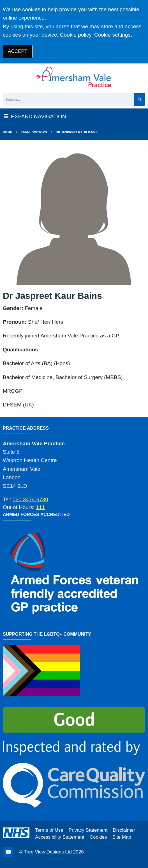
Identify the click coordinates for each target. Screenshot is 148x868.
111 (40, 507)
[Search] (68, 99)
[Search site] (139, 99)
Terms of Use (49, 830)
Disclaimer (124, 830)
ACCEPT (18, 51)
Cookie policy (76, 35)
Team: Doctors (34, 132)
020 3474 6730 (30, 499)
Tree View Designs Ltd (48, 852)
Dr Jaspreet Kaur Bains (77, 132)
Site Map (122, 837)
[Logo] (74, 77)
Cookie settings (112, 35)
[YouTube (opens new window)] (8, 852)
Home (7, 132)
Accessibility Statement (60, 837)
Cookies (98, 837)
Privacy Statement (88, 830)
